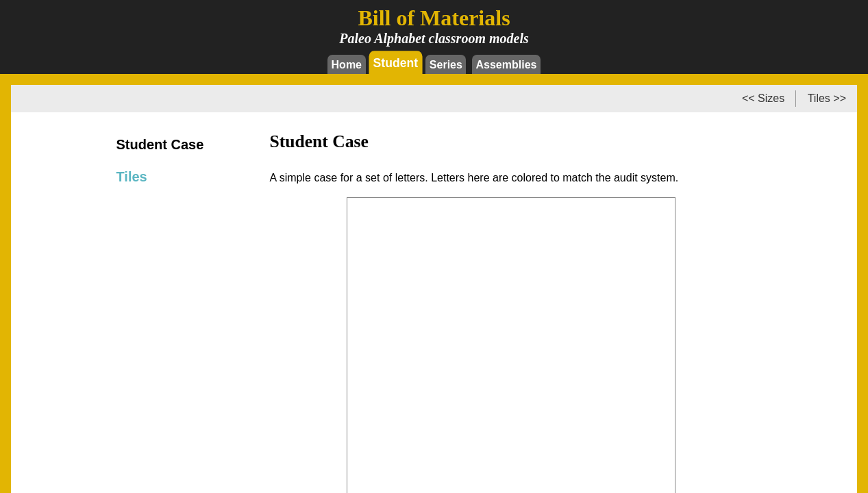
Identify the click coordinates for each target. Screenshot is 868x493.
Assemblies (507, 65)
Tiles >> (827, 98)
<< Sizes (763, 98)
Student (396, 62)
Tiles (132, 177)
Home (347, 65)
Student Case (160, 144)
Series (446, 65)
